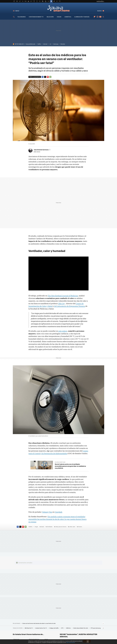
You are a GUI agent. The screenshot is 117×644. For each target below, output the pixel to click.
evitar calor (72, 527)
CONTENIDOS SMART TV (36, 17)
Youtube (100, 17)
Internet (45, 44)
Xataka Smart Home (58, 8)
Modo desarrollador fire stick (81, 628)
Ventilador (50, 527)
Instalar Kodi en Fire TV (41, 628)
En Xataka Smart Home (60, 462)
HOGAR (59, 17)
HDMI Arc (69, 628)
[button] (42, 150)
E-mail (50, 77)
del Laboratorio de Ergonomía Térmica (70, 306)
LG (50, 44)
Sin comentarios (35, 77)
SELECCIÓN (50, 17)
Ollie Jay (61, 304)
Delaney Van (47, 512)
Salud (42, 527)
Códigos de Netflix (54, 628)
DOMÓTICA (68, 17)
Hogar (36, 527)
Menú (17, 11)
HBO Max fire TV (29, 628)
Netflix (39, 44)
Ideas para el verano (61, 527)
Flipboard (95, 17)
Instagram (97, 17)
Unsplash (59, 512)
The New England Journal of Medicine (63, 296)
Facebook (43, 77)
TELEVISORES (21, 17)
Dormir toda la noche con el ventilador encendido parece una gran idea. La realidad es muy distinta (70, 466)
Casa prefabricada (30, 44)
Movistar (63, 44)
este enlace (63, 331)
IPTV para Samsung (96, 628)
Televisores (16, 639)
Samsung (56, 44)
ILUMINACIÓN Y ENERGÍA (82, 17)
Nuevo (99, 11)
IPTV (62, 628)
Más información (71, 642)
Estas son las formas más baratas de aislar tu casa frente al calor (39, 623)
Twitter (103, 17)
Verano (80, 527)
